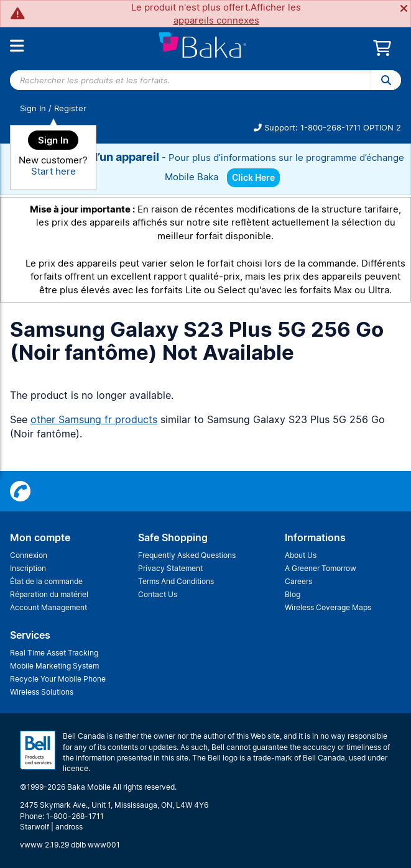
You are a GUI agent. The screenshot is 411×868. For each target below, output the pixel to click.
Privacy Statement (170, 568)
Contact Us (158, 594)
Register (70, 108)
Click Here (253, 177)
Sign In (33, 108)
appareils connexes (216, 20)
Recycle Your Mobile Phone (58, 679)
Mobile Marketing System (54, 666)
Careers (298, 581)
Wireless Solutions (42, 692)
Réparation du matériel (49, 594)
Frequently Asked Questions (187, 555)
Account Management (48, 607)
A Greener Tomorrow (321, 568)
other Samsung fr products (94, 419)
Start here (53, 171)
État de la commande (46, 581)
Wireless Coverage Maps (328, 607)
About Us (301, 555)
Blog (293, 594)
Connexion (29, 555)
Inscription (28, 568)
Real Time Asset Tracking (54, 653)
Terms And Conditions (176, 581)
